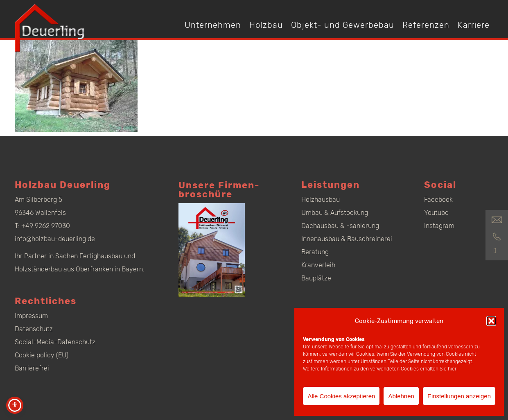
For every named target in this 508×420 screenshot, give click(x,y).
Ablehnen (401, 396)
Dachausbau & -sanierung (340, 226)
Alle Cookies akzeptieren (341, 396)
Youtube (436, 213)
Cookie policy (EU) (42, 355)
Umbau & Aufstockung (335, 213)
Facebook (438, 200)
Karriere (474, 25)
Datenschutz (34, 329)
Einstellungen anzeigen (459, 396)
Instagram (439, 226)
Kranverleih (318, 265)
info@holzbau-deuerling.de (55, 239)
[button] (491, 321)
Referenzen (426, 25)
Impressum (31, 316)
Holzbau (266, 25)
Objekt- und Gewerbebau (343, 25)
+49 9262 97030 (46, 226)
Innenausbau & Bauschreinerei (347, 239)
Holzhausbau (321, 200)
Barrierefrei (32, 368)
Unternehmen (213, 25)
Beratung (315, 252)
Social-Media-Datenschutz (55, 342)
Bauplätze (316, 278)
